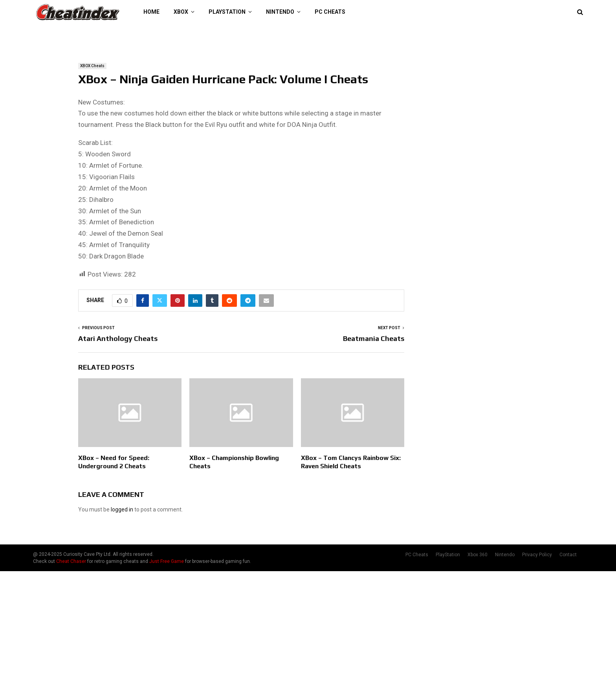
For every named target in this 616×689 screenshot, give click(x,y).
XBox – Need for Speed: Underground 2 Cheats (114, 462)
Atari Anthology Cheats (118, 338)
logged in (122, 509)
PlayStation (227, 12)
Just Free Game (167, 561)
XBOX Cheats (92, 66)
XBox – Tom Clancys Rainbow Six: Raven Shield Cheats (351, 462)
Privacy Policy (537, 555)
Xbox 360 (478, 555)
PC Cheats (330, 12)
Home (151, 12)
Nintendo (280, 12)
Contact (568, 555)
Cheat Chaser (71, 561)
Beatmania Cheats (374, 338)
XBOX (181, 12)
